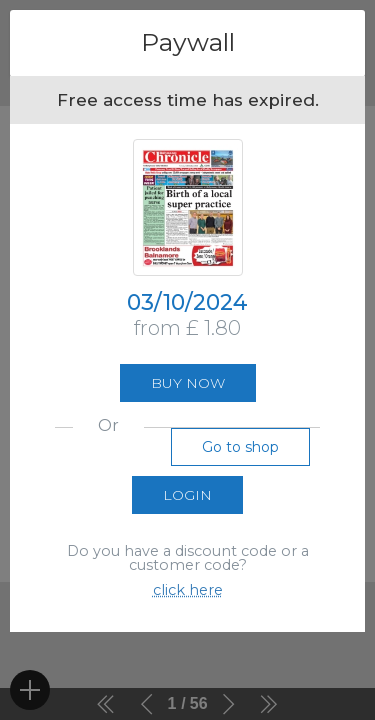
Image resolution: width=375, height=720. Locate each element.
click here (188, 590)
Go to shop (240, 447)
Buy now (188, 383)
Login (187, 495)
